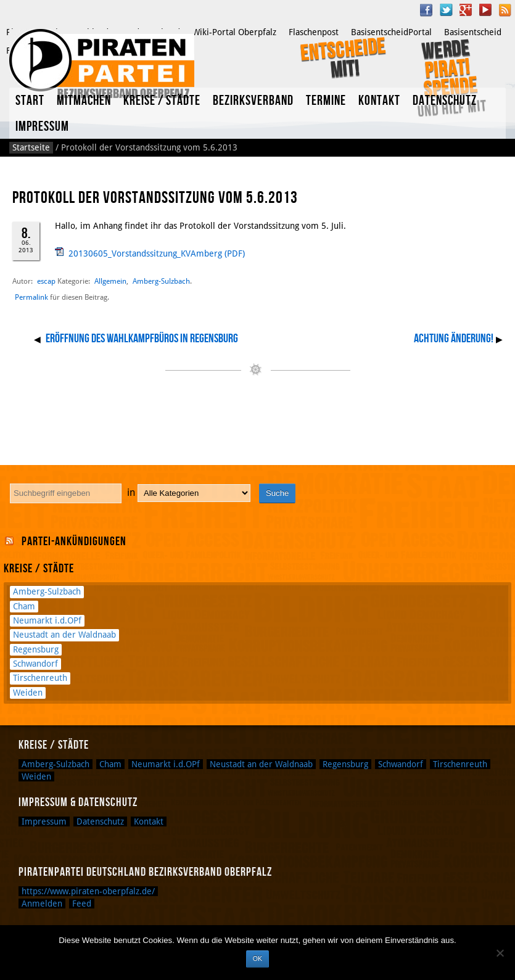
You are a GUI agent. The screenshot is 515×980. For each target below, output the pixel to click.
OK (257, 958)
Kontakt (379, 101)
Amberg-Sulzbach (161, 281)
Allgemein (110, 281)
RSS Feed (505, 10)
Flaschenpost (314, 32)
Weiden (28, 693)
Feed (82, 904)
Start (30, 101)
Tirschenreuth (40, 678)
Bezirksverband (253, 101)
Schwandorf (35, 664)
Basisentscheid (473, 32)
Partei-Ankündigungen (74, 541)
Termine (326, 101)
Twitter (446, 10)
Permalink (31, 297)
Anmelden (42, 904)
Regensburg (36, 649)
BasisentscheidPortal (391, 32)
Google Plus (466, 10)
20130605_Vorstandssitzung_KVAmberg (145, 253)
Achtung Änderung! (454, 339)
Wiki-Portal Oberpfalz (234, 32)
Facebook (426, 10)
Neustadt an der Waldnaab (64, 635)
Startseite (31, 147)
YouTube (485, 10)
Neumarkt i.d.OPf (47, 620)
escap (46, 281)
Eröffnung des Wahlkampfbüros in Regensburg (142, 339)
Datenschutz (445, 101)
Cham (24, 606)
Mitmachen (84, 101)
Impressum (42, 127)
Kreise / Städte (162, 101)
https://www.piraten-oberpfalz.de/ (88, 891)
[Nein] (500, 953)
